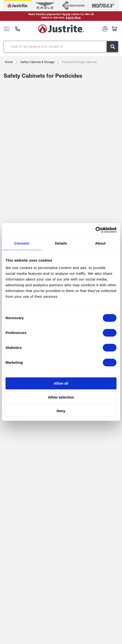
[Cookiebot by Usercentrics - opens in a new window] (95, 230)
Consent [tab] (22, 243)
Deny (61, 411)
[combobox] (61, 46)
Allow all (61, 383)
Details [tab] (61, 243)
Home (9, 62)
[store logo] (61, 29)
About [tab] (100, 243)
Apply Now (73, 18)
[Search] (112, 47)
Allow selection (61, 397)
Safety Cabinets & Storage (37, 62)
